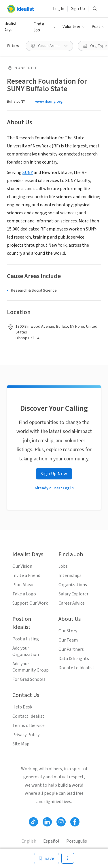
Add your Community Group (31, 667)
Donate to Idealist (76, 668)
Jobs (63, 566)
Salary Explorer (73, 594)
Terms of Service (29, 725)
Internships (70, 575)
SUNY (28, 173)
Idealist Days (10, 27)
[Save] (47, 858)
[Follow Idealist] (33, 822)
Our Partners (71, 649)
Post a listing (26, 639)
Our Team (68, 640)
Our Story (68, 631)
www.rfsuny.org (49, 102)
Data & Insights (74, 659)
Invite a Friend (26, 575)
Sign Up (78, 9)
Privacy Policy (26, 735)
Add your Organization (26, 651)
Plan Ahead (23, 585)
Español (51, 841)
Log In (59, 9)
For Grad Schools (29, 679)
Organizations (73, 585)
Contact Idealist (28, 716)
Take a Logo (24, 594)
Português (77, 841)
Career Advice (72, 603)
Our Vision (22, 566)
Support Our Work (30, 603)
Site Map (21, 744)
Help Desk (22, 707)
